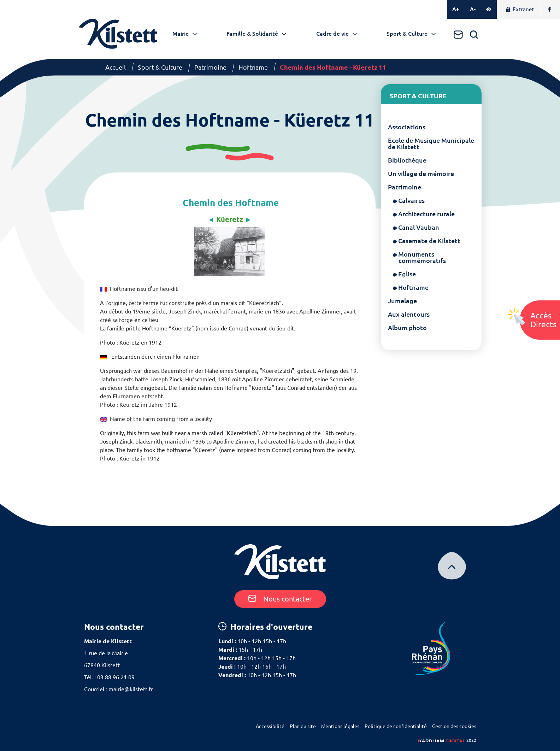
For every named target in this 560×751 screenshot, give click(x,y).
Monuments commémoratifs (422, 257)
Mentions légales (340, 726)
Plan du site (303, 726)
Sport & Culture (407, 34)
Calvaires (412, 200)
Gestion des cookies (454, 726)
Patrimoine (210, 67)
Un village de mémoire (421, 174)
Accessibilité (270, 726)
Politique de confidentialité (396, 726)
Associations (407, 127)
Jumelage (402, 301)
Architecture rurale (427, 214)
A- (473, 9)
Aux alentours (409, 314)
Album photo (407, 328)
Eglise (407, 274)
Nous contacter (280, 599)
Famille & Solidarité (252, 34)
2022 (447, 740)
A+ (456, 9)
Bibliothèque (407, 160)
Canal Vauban (419, 227)
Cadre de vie (332, 34)
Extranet (520, 9)
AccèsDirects (543, 320)
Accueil (116, 67)
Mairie (181, 34)
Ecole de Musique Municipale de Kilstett (431, 143)
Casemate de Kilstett (429, 241)
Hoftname (253, 67)
